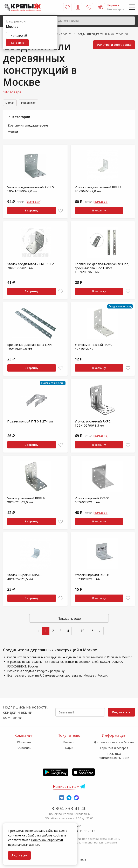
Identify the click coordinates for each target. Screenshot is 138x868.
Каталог (69, 742)
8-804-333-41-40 (69, 808)
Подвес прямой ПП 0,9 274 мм (30, 422)
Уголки (13, 132)
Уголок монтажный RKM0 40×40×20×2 (94, 347)
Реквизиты (24, 748)
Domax (11, 103)
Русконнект (33, 103)
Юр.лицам (24, 742)
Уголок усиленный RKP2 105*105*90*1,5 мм (93, 424)
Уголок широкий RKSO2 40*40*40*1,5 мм (25, 577)
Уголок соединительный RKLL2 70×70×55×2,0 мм (30, 266)
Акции (69, 748)
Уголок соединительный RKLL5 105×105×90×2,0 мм (30, 190)
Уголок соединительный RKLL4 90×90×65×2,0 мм (98, 190)
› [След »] (100, 631)
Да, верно (17, 43)
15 (82, 631)
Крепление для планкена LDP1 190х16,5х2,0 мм (30, 347)
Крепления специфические (28, 126)
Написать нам (66, 786)
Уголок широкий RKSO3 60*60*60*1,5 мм (92, 501)
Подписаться (121, 712)
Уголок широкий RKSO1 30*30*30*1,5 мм (92, 577)
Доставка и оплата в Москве (114, 742)
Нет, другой (19, 35)
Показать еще (69, 619)
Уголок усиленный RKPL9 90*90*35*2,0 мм (26, 501)
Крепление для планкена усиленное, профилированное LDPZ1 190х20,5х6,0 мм (102, 268)
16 (92, 631)
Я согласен (19, 855)
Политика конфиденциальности (114, 756)
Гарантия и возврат (114, 748)
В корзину (32, 211)
